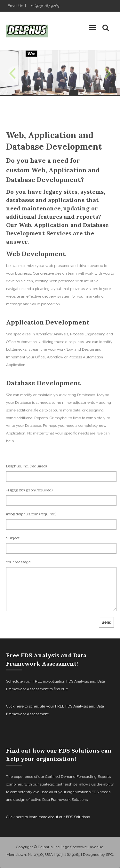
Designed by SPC (98, 855)
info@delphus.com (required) (31, 514)
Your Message (18, 562)
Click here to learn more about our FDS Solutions (48, 817)
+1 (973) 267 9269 (45, 6)
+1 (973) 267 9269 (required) (29, 490)
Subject (13, 538)
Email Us (15, 6)
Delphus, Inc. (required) (26, 466)
